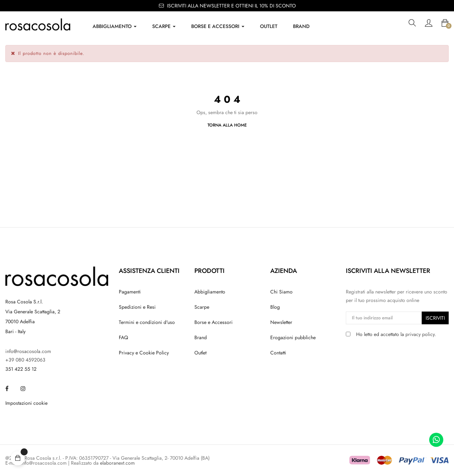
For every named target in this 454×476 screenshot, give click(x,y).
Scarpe (202, 307)
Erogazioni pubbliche (293, 337)
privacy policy (420, 334)
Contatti (278, 353)
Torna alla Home (227, 125)
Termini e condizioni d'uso (147, 322)
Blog (275, 307)
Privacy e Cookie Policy (144, 353)
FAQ (123, 337)
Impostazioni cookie (26, 403)
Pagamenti (130, 292)
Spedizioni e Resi (137, 307)
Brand (201, 337)
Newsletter (281, 322)
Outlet (200, 353)
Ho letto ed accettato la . (396, 334)
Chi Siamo (281, 292)
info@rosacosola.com (28, 351)
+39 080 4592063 (25, 360)
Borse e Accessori (214, 322)
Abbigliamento (210, 292)
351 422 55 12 (21, 369)
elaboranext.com (117, 463)
